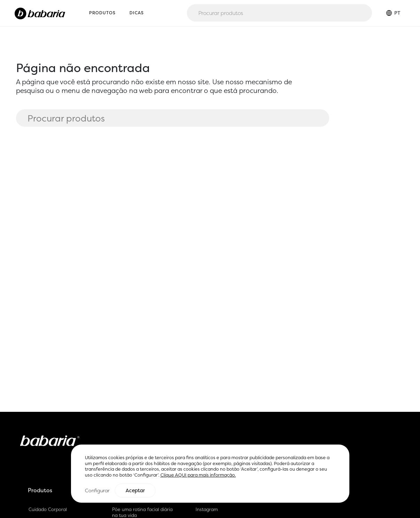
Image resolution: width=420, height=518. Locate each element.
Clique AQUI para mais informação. (198, 475)
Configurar (97, 490)
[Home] (40, 13)
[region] (210, 474)
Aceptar (135, 490)
